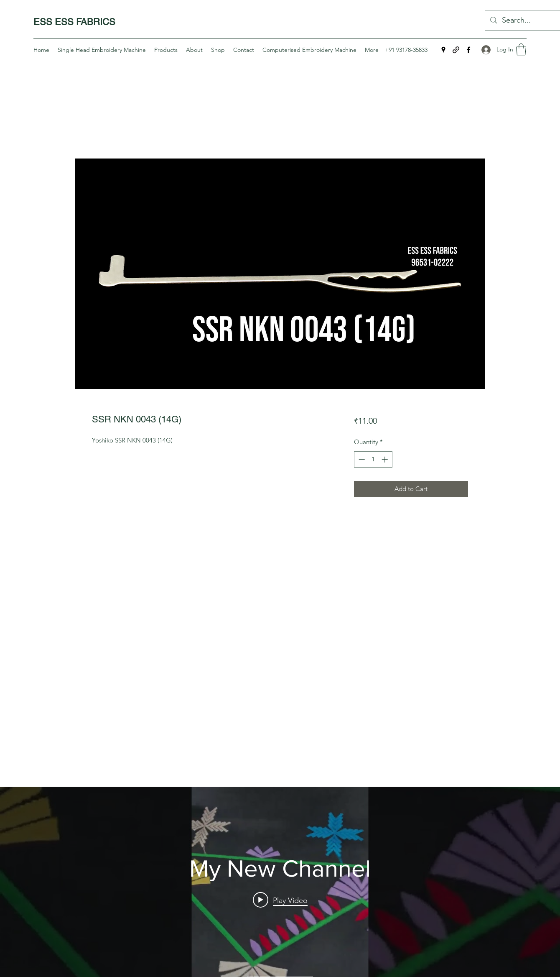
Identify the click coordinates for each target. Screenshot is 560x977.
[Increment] (386, 459)
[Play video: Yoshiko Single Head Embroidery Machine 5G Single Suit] (280, 900)
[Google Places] (443, 50)
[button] (521, 50)
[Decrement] (361, 459)
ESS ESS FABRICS (74, 22)
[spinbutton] (373, 459)
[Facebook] (468, 50)
